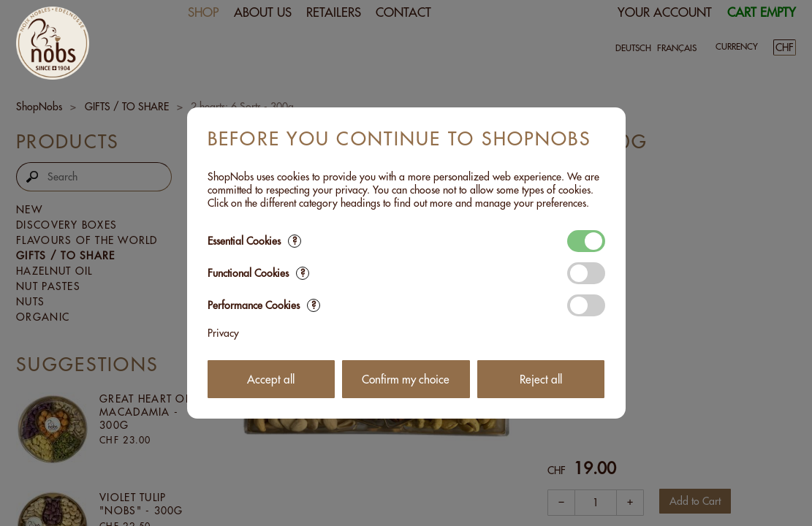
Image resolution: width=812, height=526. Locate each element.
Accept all (271, 380)
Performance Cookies (264, 305)
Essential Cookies (254, 241)
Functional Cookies (258, 273)
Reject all (541, 380)
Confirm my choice (406, 380)
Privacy (223, 333)
